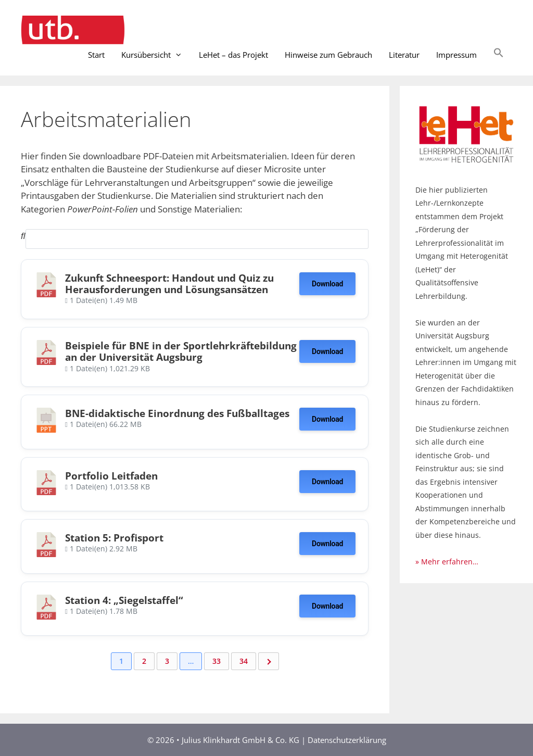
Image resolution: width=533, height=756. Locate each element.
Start (96, 55)
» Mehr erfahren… (447, 562)
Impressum (456, 55)
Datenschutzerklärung (347, 740)
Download (327, 284)
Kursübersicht (156, 55)
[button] (499, 55)
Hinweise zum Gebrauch (328, 55)
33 (217, 661)
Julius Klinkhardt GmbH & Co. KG (242, 740)
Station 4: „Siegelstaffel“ (124, 600)
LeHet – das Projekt (233, 55)
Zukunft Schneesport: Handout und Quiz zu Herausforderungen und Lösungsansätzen (169, 283)
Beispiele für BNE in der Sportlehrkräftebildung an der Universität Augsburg (181, 351)
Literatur (404, 55)
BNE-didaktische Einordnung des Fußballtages (177, 413)
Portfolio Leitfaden (111, 476)
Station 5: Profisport (114, 538)
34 (244, 661)
